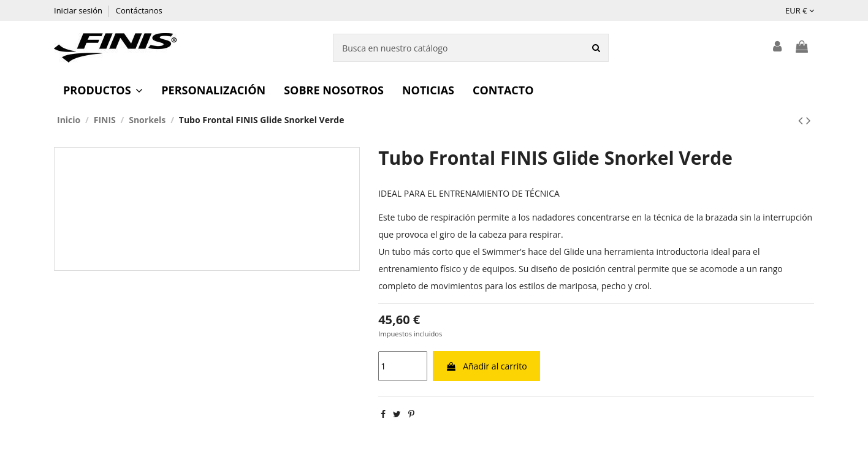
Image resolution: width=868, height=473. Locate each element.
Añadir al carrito (486, 366)
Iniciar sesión (79, 10)
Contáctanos (139, 10)
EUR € (800, 10)
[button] (103, 90)
